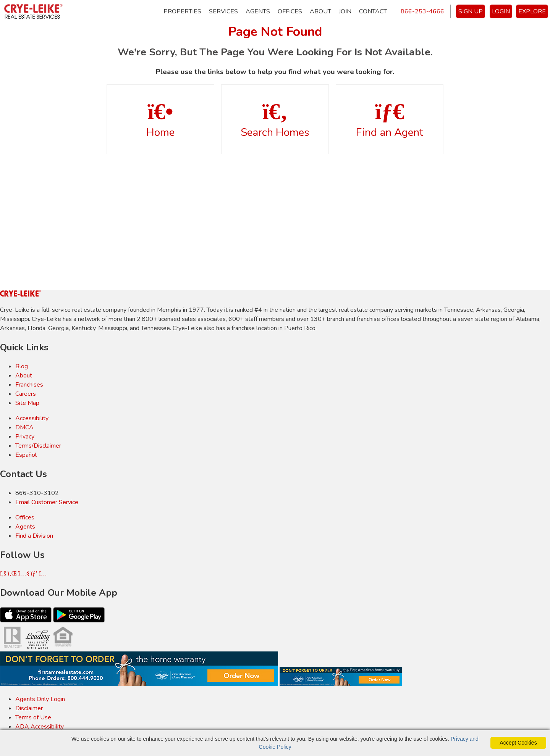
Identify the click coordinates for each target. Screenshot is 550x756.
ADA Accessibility (40, 727)
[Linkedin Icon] (13, 574)
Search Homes (275, 120)
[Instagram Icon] (43, 574)
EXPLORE (532, 11)
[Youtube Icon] (24, 574)
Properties (182, 11)
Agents (258, 11)
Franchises (29, 385)
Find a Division (34, 536)
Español (26, 455)
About (320, 11)
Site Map (27, 403)
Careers (26, 394)
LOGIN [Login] (501, 11)
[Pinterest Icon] (35, 574)
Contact (373, 11)
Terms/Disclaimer (38, 446)
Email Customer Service (47, 502)
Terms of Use (33, 717)
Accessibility (32, 418)
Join (345, 11)
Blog (22, 366)
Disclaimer (29, 708)
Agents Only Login (40, 699)
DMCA (24, 427)
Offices (290, 11)
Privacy (25, 437)
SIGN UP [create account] (471, 11)
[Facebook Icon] (4, 574)
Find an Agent (390, 120)
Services (223, 11)
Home (160, 120)
